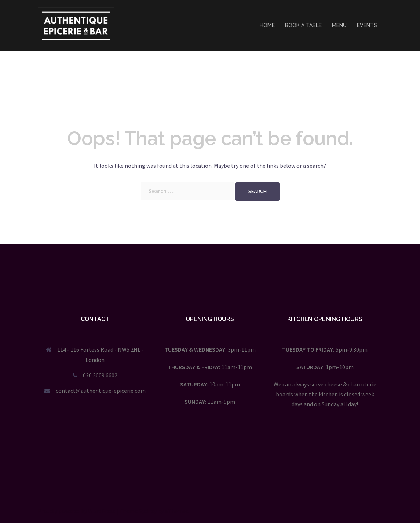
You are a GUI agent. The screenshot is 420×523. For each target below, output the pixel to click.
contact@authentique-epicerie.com (101, 391)
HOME (267, 25)
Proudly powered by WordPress (76, 511)
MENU (339, 25)
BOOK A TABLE (303, 25)
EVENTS (367, 25)
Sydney (148, 511)
